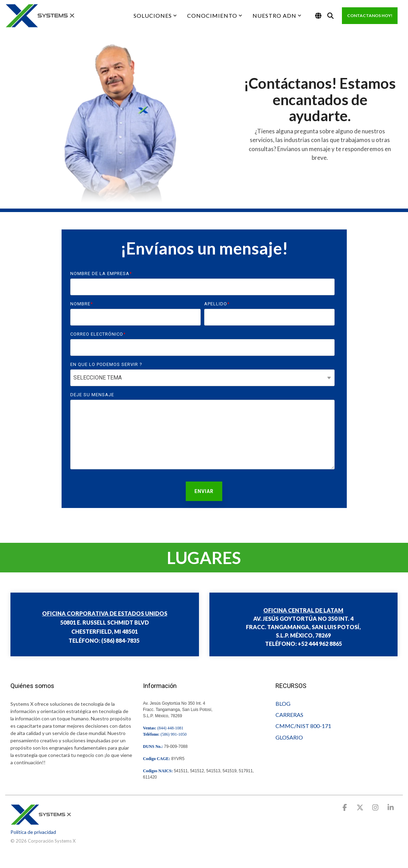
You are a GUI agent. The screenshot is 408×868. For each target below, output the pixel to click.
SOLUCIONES (155, 15)
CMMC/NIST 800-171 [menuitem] (303, 726)
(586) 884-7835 (120, 640)
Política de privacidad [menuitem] (33, 832)
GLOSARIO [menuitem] (289, 737)
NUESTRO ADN (277, 15)
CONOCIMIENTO (215, 15)
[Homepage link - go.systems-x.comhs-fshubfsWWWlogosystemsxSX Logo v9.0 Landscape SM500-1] (41, 821)
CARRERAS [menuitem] (289, 715)
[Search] (330, 16)
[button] (345, 808)
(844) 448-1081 (170, 728)
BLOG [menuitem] (283, 703)
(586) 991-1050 (174, 734)
